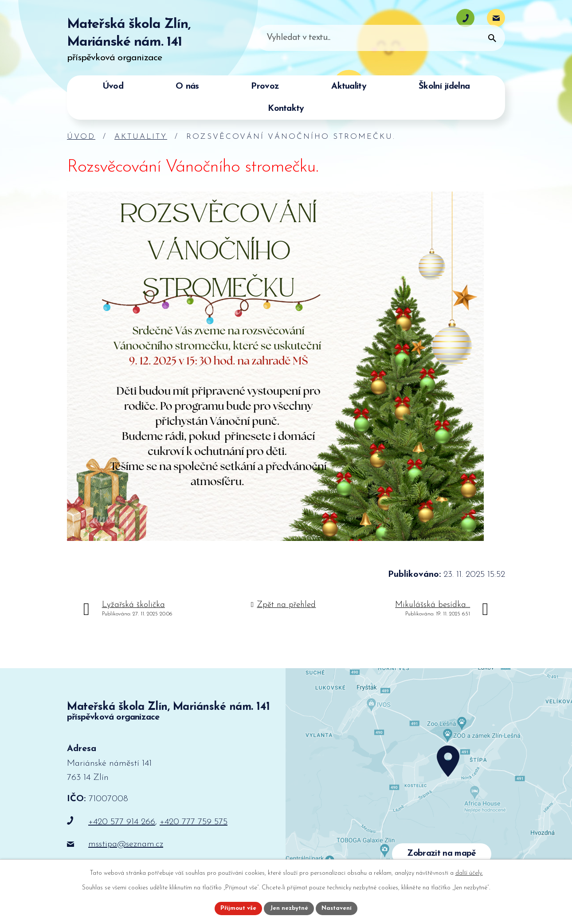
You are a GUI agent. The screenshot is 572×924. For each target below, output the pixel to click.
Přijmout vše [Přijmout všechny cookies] (237, 908)
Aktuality (141, 137)
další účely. (469, 872)
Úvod (81, 137)
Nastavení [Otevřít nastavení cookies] (339, 908)
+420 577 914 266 (122, 822)
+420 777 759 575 (194, 822)
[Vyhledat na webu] (443, 51)
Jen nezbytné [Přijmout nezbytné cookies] (289, 908)
